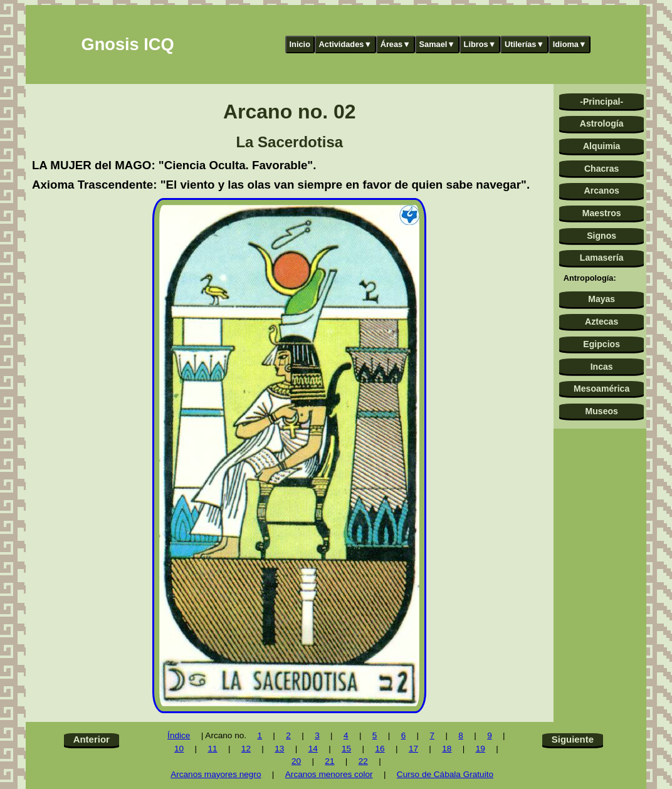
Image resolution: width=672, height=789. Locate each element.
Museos (601, 411)
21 (329, 761)
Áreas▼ (396, 44)
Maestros (602, 213)
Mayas (601, 299)
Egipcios (601, 344)
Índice (179, 735)
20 (296, 761)
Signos (601, 236)
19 (480, 749)
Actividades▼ (346, 44)
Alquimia (601, 146)
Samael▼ (437, 44)
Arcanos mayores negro (216, 774)
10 (179, 749)
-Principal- (601, 102)
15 (346, 749)
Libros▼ (480, 44)
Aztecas (601, 321)
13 (279, 749)
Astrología (602, 123)
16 (380, 749)
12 (246, 749)
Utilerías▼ (524, 44)
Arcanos (602, 191)
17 (413, 749)
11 (212, 749)
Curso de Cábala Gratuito (445, 774)
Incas (602, 367)
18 (447, 749)
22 (363, 761)
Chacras (602, 169)
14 (313, 749)
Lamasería (602, 258)
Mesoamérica (601, 389)
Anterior (92, 739)
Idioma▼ (570, 44)
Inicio (300, 44)
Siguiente (573, 739)
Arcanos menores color (329, 774)
